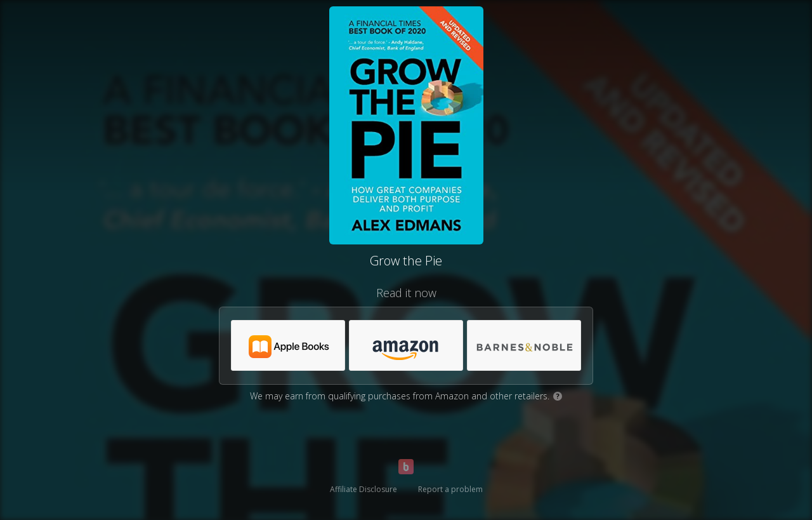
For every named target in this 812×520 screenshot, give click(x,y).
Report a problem (450, 489)
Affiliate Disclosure (363, 489)
